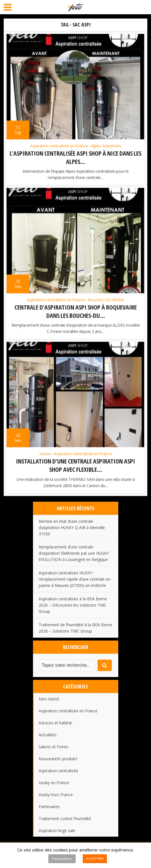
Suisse (45, 454)
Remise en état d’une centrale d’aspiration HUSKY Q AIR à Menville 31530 (72, 527)
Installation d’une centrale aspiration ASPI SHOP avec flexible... (75, 465)
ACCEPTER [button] (95, 859)
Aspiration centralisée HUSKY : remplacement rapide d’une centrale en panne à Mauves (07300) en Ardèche (75, 579)
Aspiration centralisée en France (59, 146)
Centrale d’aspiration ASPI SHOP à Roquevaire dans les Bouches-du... (76, 311)
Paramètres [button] (62, 859)
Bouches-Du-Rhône (106, 300)
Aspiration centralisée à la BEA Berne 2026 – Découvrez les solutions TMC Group (73, 605)
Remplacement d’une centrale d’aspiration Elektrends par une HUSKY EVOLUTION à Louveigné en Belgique (74, 553)
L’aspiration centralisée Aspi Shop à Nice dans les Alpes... (75, 157)
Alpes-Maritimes (106, 146)
